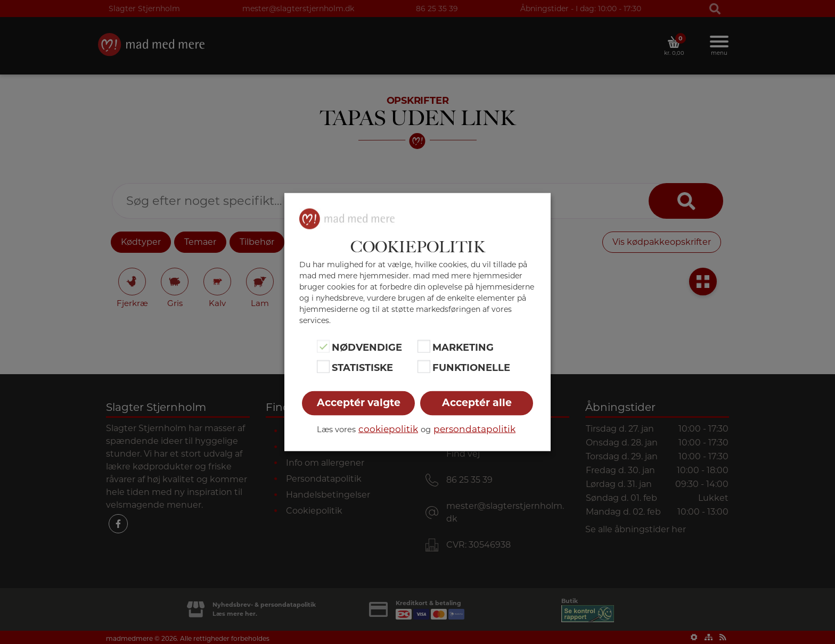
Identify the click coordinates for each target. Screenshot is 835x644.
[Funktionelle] (424, 367)
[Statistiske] (323, 367)
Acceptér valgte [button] (359, 403)
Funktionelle (471, 368)
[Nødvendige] (323, 346)
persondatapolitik (474, 429)
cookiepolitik (388, 429)
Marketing (463, 347)
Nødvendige (367, 347)
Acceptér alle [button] (477, 403)
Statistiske (362, 368)
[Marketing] (424, 346)
